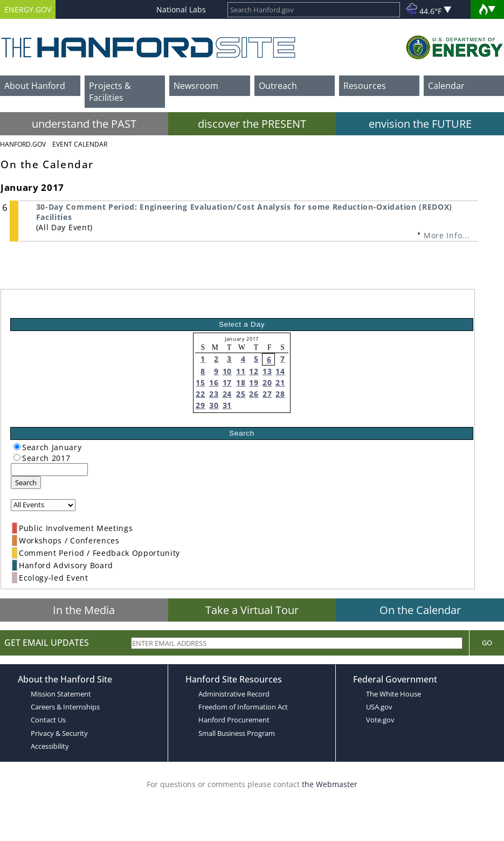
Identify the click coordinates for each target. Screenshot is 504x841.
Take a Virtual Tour (252, 610)
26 (254, 394)
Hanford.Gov (23, 144)
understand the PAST (84, 124)
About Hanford (35, 86)
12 (254, 371)
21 (280, 382)
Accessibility (50, 746)
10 (227, 371)
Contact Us (48, 720)
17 (227, 382)
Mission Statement (61, 694)
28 (280, 394)
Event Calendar (80, 144)
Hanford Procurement (234, 720)
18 (241, 382)
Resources (365, 86)
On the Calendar (420, 610)
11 (241, 371)
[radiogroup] (17, 447)
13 (267, 371)
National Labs (181, 9)
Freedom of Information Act (243, 707)
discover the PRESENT (252, 124)
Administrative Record (234, 694)
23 (214, 394)
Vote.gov (380, 720)
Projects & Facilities (110, 92)
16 (214, 382)
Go (487, 643)
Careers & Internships (65, 707)
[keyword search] (49, 470)
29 (200, 405)
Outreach (278, 86)
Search (26, 482)
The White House (393, 694)
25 (241, 394)
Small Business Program (237, 733)
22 (200, 394)
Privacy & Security (59, 733)
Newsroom (196, 86)
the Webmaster (330, 784)
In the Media (84, 610)
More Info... (447, 235)
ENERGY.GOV (28, 9)
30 (214, 405)
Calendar (446, 86)
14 (280, 371)
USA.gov (379, 707)
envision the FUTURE (420, 124)
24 (227, 394)
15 (200, 382)
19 (254, 382)
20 (267, 382)
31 (227, 405)
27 (267, 394)
